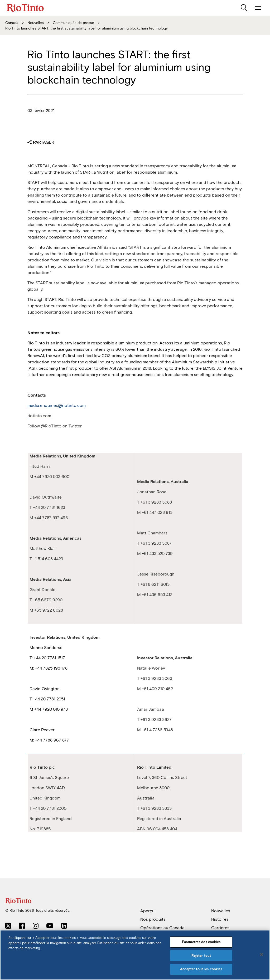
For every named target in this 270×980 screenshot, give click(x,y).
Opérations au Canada (162, 928)
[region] (135, 955)
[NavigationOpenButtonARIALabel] (258, 8)
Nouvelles (221, 911)
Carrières (220, 928)
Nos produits (153, 919)
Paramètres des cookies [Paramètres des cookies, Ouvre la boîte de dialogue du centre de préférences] (201, 942)
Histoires (220, 919)
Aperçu (147, 911)
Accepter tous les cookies (201, 969)
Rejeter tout (201, 956)
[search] (244, 8)
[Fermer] (262, 954)
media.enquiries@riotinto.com (57, 405)
